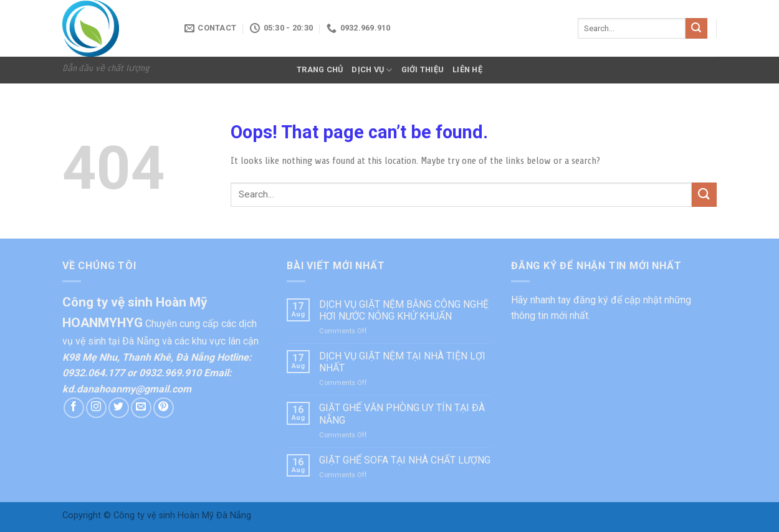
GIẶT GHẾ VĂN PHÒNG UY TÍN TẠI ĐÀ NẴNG (402, 414)
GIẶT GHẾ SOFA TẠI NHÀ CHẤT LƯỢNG (405, 460)
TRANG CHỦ (320, 69)
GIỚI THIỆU (423, 69)
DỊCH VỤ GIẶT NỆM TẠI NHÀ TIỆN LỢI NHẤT (402, 362)
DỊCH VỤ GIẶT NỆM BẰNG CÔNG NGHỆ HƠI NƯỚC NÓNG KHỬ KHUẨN (404, 310)
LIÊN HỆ (467, 69)
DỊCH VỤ (372, 70)
